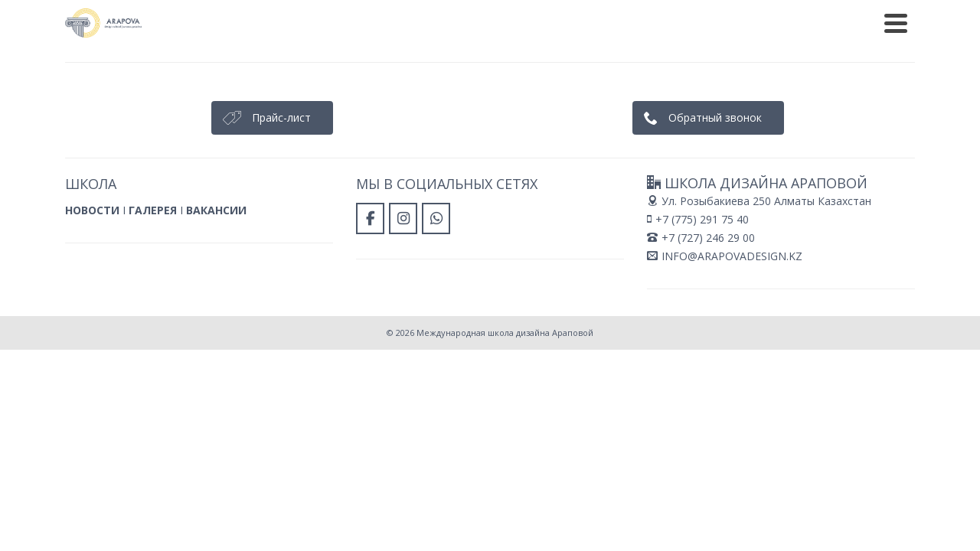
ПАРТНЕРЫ (877, 11)
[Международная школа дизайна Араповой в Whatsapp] (835, 47)
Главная (297, 61)
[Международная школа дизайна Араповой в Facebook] (777, 47)
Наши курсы (459, 61)
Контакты (635, 61)
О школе (370, 61)
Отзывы (557, 61)
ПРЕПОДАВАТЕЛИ (782, 11)
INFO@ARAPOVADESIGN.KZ (725, 310)
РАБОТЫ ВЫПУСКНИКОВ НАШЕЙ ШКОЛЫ (603, 11)
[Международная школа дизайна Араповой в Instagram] (805, 47)
